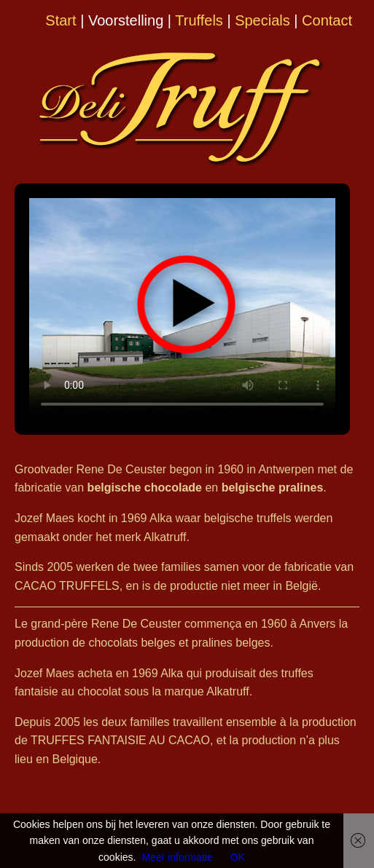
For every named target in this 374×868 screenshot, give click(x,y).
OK (238, 857)
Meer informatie (177, 857)
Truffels (199, 20)
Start (61, 20)
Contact (327, 20)
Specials (262, 20)
